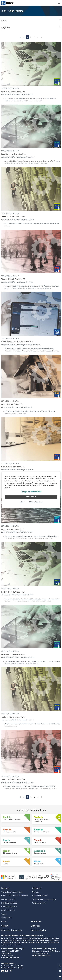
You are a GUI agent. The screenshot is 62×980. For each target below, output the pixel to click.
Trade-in (31, 220)
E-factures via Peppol (9, 903)
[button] (31, 22)
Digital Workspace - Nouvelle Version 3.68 (17, 342)
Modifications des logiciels (19, 95)
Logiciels (5, 888)
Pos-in (30, 407)
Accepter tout (31, 497)
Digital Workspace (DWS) (31, 601)
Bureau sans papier (9, 899)
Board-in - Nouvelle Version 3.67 (13, 654)
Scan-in (31, 470)
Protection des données (11, 930)
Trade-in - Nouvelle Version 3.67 (13, 717)
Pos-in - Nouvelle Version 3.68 (13, 404)
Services (35, 892)
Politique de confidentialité (31, 492)
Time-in (31, 282)
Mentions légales (38, 930)
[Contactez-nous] (60, 976)
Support (5, 926)
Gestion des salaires (9, 907)
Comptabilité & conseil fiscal (12, 892)
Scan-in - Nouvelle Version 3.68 (13, 467)
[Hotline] (60, 971)
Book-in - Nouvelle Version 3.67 (13, 592)
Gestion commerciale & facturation (14, 896)
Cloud (4, 921)
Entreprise (35, 926)
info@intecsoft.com (13, 958)
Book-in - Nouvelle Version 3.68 (13, 92)
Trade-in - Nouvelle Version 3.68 (13, 217)
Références (36, 921)
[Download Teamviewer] (60, 966)
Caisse (4, 914)
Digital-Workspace (34, 345)
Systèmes (37, 888)
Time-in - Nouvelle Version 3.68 (13, 279)
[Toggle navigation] (59, 3)
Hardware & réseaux (40, 896)
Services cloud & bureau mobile (44, 899)
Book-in (31, 95)
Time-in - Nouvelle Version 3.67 (13, 780)
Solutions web (7, 918)
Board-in (31, 157)
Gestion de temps (8, 910)
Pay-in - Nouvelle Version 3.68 (13, 529)
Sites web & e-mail (39, 903)
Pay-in (30, 532)
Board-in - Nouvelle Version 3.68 (13, 154)
